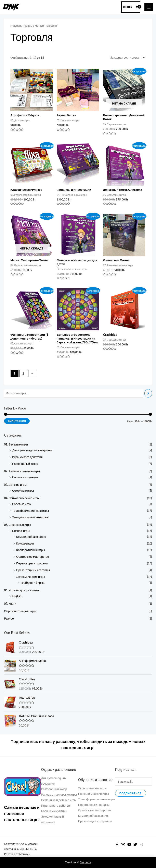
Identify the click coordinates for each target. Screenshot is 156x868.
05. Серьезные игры (18, 525)
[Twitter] (135, 844)
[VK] (123, 844)
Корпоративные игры (31, 550)
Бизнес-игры (21, 531)
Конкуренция (25, 543)
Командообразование (31, 537)
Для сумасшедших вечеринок (32, 450)
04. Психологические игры (22, 498)
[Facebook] (117, 844)
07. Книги (10, 604)
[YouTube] (129, 844)
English (17, 596)
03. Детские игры (15, 485)
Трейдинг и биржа (32, 583)
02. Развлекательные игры (22, 471)
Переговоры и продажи (32, 563)
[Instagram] (141, 844)
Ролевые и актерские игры (59, 794)
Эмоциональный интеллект (31, 517)
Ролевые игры (22, 504)
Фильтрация (17, 421)
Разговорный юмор (25, 464)
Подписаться (131, 793)
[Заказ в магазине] (127, 57)
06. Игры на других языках (22, 590)
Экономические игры (30, 577)
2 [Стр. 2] (23, 373)
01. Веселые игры (16, 444)
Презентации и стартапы (33, 570)
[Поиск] (148, 393)
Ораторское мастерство (33, 557)
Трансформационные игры (30, 511)
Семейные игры (23, 491)
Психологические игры (94, 794)
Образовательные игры (20, 611)
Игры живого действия (27, 457)
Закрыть (86, 862)
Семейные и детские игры (59, 800)
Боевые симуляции (25, 477)
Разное (9, 618)
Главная (16, 26)
